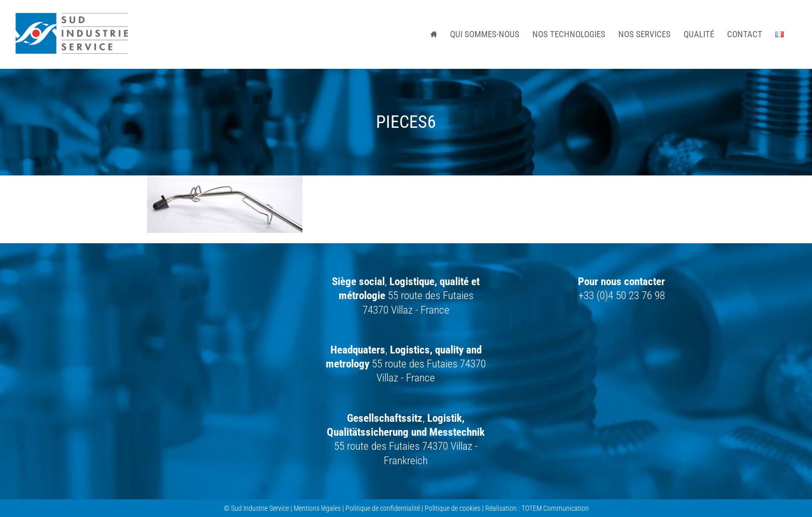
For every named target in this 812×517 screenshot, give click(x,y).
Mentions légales (317, 508)
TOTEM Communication (555, 508)
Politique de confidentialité (383, 508)
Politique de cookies (453, 508)
